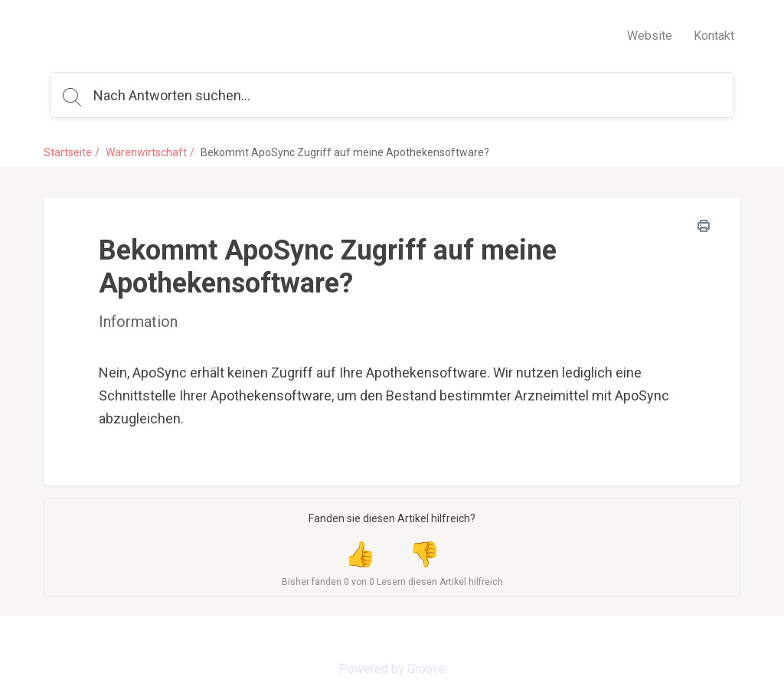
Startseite (68, 152)
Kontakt (714, 36)
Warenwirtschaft (146, 152)
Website (650, 36)
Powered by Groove (392, 669)
